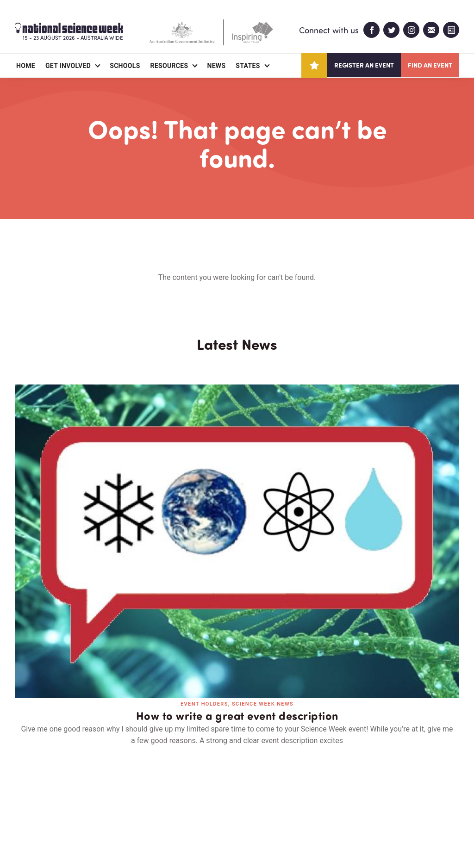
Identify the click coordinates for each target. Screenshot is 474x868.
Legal (117, 839)
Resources (169, 66)
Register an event (364, 65)
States (248, 66)
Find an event (430, 65)
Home (26, 66)
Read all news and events (237, 646)
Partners (72, 807)
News (216, 66)
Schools (125, 66)
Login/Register (182, 807)
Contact (122, 807)
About (26, 807)
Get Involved (68, 66)
